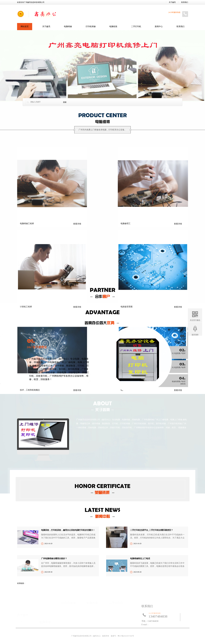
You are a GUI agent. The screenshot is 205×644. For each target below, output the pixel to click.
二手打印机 (136, 27)
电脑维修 (68, 27)
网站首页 (25, 27)
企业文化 (20, 625)
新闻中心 (159, 27)
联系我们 (185, 2)
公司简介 (20, 622)
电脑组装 (113, 27)
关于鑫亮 (172, 2)
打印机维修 (91, 27)
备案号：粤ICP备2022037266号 (122, 636)
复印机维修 (74, 423)
